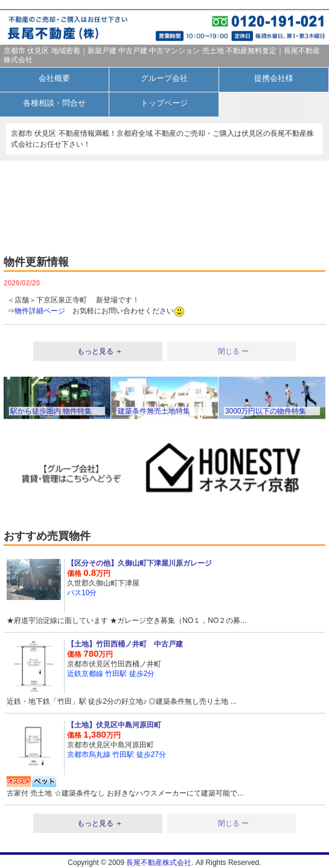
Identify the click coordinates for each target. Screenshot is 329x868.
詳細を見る (164, 592)
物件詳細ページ (40, 311)
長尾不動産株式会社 (159, 863)
